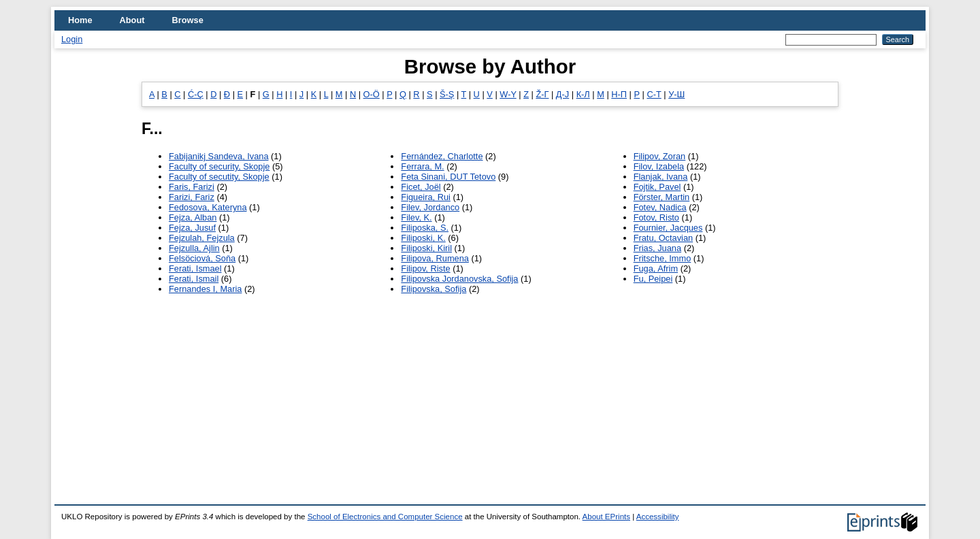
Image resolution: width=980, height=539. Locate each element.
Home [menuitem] (80, 20)
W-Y (508, 94)
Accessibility (658, 517)
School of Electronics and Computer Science (385, 517)
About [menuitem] (132, 20)
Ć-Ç (196, 94)
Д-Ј (562, 94)
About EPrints (606, 517)
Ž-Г (542, 94)
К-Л (583, 94)
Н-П (619, 94)
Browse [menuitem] (188, 20)
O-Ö (372, 94)
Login (72, 39)
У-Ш (676, 94)
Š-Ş (447, 94)
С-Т (654, 94)
